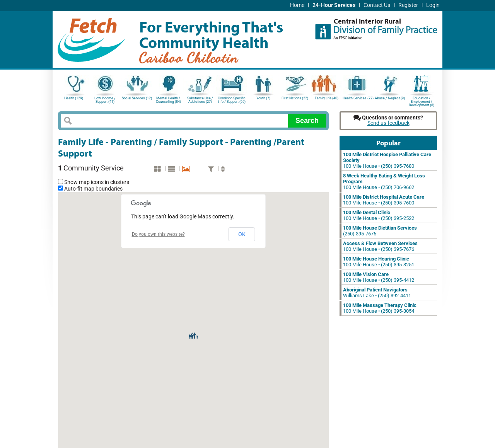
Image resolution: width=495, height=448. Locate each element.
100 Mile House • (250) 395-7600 (384, 200)
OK (242, 234)
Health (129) (74, 98)
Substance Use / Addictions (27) (200, 100)
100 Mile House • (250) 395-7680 (387, 160)
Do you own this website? (158, 234)
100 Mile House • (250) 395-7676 (380, 246)
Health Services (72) (358, 98)
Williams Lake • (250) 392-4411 (377, 293)
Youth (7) (263, 98)
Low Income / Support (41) (105, 100)
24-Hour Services (334, 5)
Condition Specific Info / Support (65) (232, 100)
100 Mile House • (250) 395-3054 (380, 308)
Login (433, 5)
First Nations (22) (295, 98)
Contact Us (377, 5)
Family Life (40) (327, 98)
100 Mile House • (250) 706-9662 (384, 181)
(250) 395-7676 (380, 231)
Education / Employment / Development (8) (422, 101)
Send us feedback (388, 123)
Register (408, 5)
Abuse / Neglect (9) (390, 98)
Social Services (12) (137, 98)
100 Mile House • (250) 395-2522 (379, 215)
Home (297, 5)
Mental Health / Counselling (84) (168, 100)
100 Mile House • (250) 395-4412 (379, 277)
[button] (193, 335)
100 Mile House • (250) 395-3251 (379, 262)
